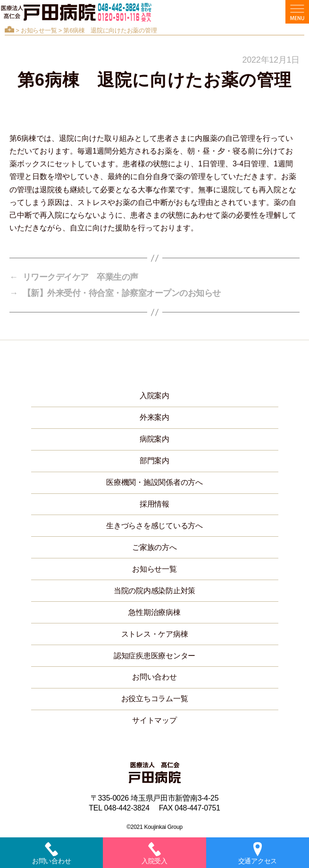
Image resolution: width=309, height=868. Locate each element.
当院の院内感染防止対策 (154, 591)
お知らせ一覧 (39, 30)
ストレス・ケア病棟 (155, 634)
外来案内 (154, 417)
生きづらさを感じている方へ (154, 526)
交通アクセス (258, 853)
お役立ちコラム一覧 (155, 699)
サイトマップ (154, 720)
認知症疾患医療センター (154, 656)
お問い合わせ (154, 677)
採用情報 (154, 504)
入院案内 (154, 396)
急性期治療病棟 (154, 612)
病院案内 (154, 439)
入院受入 (154, 853)
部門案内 (154, 461)
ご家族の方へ (154, 547)
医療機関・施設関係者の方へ (154, 482)
